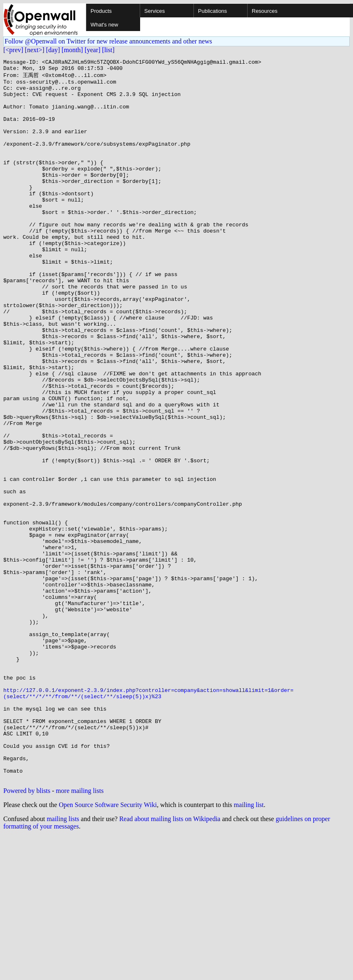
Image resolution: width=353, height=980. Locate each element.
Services (155, 11)
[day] (53, 50)
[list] (108, 50)
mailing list (249, 948)
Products (101, 11)
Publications (212, 11)
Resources (265, 11)
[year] (93, 50)
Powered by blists (27, 934)
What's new (104, 25)
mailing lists (63, 962)
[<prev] (13, 50)
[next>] (35, 50)
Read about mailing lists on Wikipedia (170, 962)
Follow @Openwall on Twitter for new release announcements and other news (108, 41)
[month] (72, 50)
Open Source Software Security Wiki (108, 948)
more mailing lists (80, 934)
